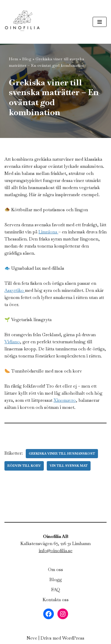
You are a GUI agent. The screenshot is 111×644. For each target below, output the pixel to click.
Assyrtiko (15, 290)
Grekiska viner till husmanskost (62, 453)
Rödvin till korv (24, 466)
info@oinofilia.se (56, 551)
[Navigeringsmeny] (100, 22)
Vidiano (12, 342)
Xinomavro (65, 400)
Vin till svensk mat (69, 466)
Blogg (56, 579)
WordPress (73, 638)
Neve (32, 638)
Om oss (55, 569)
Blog (27, 59)
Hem (13, 59)
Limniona (48, 232)
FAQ (56, 589)
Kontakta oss (56, 600)
